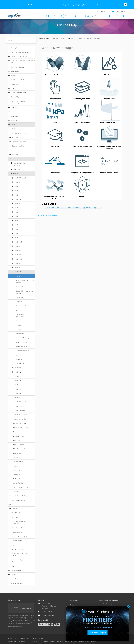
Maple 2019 (18, 259)
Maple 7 (17, 186)
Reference (14, 120)
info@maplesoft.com (48, 615)
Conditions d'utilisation (48, 641)
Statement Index (18, 479)
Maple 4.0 (18, 381)
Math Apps (14, 108)
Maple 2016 (18, 246)
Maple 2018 (18, 255)
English (16, 638)
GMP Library (16, 517)
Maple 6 (17, 182)
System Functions (19, 483)
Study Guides (15, 116)
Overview (19, 276)
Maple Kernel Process (19, 528)
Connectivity (15, 97)
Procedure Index (19, 462)
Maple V (17, 398)
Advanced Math (21, 287)
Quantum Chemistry (22, 338)
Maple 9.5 (18, 199)
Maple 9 (17, 195)
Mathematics (15, 71)
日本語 (35, 638)
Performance (20, 321)
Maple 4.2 (18, 389)
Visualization (20, 359)
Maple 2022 (18, 272)
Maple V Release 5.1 (21, 415)
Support (47, 38)
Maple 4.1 (18, 385)
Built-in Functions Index (21, 427)
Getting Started (16, 48)
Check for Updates (18, 513)
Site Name (16, 474)
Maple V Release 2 (20, 402)
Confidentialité (60, 641)
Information (16, 159)
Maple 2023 (18, 368)
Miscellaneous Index (20, 449)
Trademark (17, 492)
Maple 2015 (18, 242)
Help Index (17, 440)
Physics (13, 76)
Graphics (14, 88)
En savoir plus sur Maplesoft (15, 627)
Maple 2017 (18, 250)
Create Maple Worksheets (19, 56)
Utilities (14, 509)
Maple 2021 (18, 268)
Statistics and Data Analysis (20, 80)
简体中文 (42, 638)
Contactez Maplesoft (104, 11)
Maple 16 (17, 229)
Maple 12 (17, 212)
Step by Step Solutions (23, 346)
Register (16, 466)
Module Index (18, 453)
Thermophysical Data (23, 351)
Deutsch (29, 638)
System (13, 125)
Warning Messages (18, 549)
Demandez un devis (120, 11)
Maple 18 (17, 238)
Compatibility (20, 363)
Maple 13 (17, 216)
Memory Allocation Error (20, 536)
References (17, 169)
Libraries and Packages (19, 500)
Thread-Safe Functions (21, 487)
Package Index (18, 457)
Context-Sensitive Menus (20, 133)
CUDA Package (17, 129)
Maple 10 (17, 204)
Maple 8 (17, 191)
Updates (16, 174)
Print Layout (20, 334)
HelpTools (15, 154)
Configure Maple (16, 570)
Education (14, 112)
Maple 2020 (18, 263)
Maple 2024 (18, 372)
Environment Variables (20, 432)
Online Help (55, 38)
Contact (41, 600)
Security (15, 504)
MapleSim (14, 579)
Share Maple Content (18, 67)
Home (40, 38)
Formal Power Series (22, 306)
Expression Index (19, 436)
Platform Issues (17, 541)
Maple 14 (17, 221)
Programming (15, 84)
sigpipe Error (16, 545)
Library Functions (19, 445)
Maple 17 (17, 233)
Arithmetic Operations (20, 419)
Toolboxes (14, 575)
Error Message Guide (19, 137)
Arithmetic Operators (20, 423)
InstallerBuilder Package (20, 496)
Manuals (14, 566)
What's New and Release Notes (21, 52)
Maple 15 (17, 225)
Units (18, 355)
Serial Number (18, 470)
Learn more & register (98, 633)
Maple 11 (17, 208)
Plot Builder (20, 329)
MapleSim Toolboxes (17, 583)
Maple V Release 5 (20, 410)
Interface (19, 310)
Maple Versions (17, 532)
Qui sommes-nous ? (15, 600)
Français (22, 638)
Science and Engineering (18, 93)
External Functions (18, 146)
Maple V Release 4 (20, 406)
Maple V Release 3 (20, 178)
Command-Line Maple (19, 142)
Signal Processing (21, 342)
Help (14, 150)
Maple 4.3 (18, 393)
